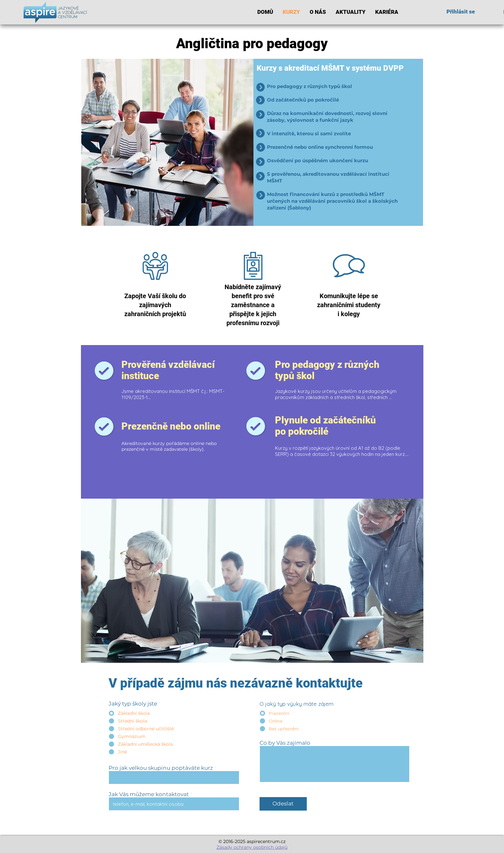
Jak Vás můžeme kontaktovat (149, 794)
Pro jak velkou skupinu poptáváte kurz (161, 768)
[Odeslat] (283, 804)
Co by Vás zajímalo (285, 743)
